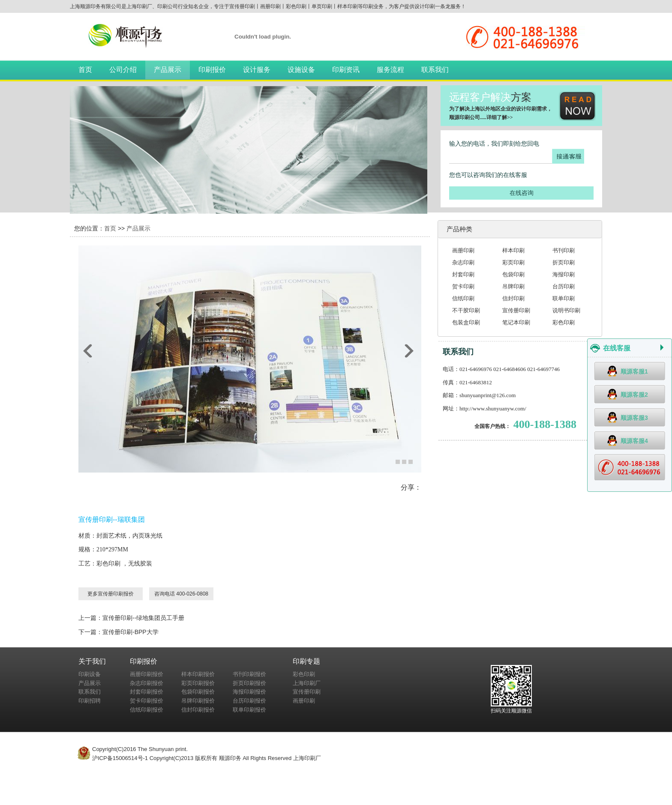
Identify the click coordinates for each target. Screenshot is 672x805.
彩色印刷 (564, 322)
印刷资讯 (346, 70)
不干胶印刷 (466, 310)
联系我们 (435, 70)
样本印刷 (513, 250)
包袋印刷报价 (198, 692)
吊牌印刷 (513, 286)
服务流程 (390, 70)
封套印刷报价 (147, 692)
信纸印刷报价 (147, 710)
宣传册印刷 (516, 310)
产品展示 (168, 70)
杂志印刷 (463, 262)
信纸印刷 (463, 298)
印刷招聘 (90, 701)
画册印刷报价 (147, 674)
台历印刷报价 (249, 701)
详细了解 (497, 117)
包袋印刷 (513, 274)
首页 (85, 70)
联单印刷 (564, 298)
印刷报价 (212, 70)
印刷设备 (90, 674)
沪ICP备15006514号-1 (120, 758)
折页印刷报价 (249, 683)
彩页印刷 (513, 262)
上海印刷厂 (307, 683)
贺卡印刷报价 (147, 701)
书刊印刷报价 (249, 674)
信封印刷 (513, 298)
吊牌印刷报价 (198, 701)
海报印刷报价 (249, 692)
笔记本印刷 (516, 322)
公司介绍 (123, 70)
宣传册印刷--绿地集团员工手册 (143, 618)
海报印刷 (564, 274)
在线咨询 (522, 193)
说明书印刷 (566, 310)
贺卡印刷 (463, 286)
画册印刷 (463, 250)
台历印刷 (564, 286)
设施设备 (301, 70)
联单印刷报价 (249, 710)
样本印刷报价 (198, 674)
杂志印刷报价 (147, 683)
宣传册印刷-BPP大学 (130, 632)
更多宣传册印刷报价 (111, 594)
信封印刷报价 (198, 710)
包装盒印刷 (466, 322)
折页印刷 (564, 262)
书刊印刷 (564, 250)
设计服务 (257, 70)
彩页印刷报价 (198, 683)
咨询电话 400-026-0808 (181, 594)
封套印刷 (463, 274)
